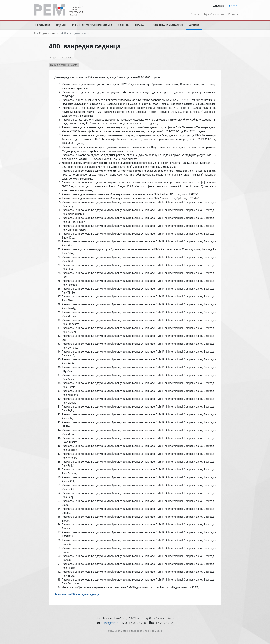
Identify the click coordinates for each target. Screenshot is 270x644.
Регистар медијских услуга (92, 25)
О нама (195, 14)
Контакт (233, 14)
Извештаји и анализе (168, 25)
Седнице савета (49, 33)
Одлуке (61, 25)
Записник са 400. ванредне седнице (77, 594)
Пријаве (141, 25)
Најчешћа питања (214, 14)
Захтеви (124, 25)
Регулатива (42, 25)
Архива (194, 25)
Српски (232, 6)
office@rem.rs (110, 623)
